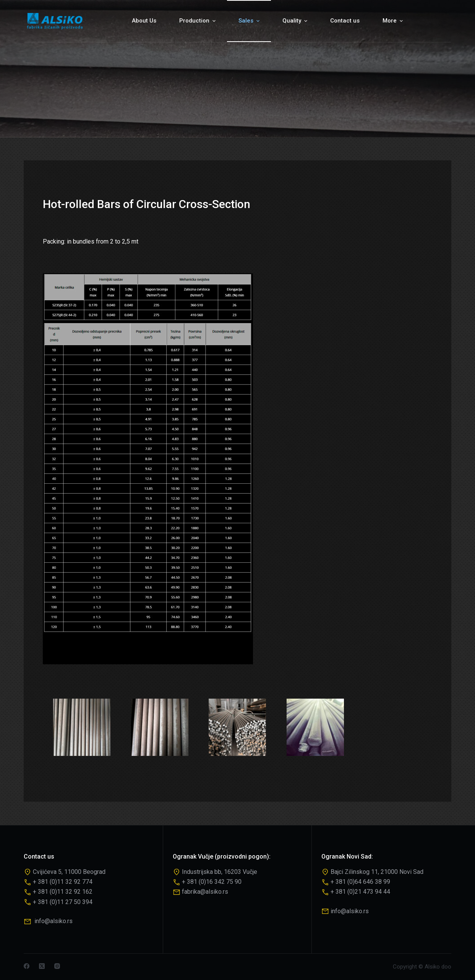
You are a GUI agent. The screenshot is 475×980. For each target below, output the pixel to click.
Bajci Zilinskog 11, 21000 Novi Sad (377, 872)
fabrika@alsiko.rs (205, 892)
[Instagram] (57, 966)
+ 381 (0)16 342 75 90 (212, 882)
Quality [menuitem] (296, 21)
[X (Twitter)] (42, 966)
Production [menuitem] (198, 21)
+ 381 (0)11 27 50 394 (63, 902)
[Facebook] (27, 966)
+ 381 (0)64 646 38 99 (360, 882)
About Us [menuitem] (144, 21)
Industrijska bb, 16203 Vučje (220, 872)
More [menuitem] (394, 21)
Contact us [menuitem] (345, 21)
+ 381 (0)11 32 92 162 (63, 892)
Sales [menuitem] (250, 21)
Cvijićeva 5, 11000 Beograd (69, 872)
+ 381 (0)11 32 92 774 (63, 882)
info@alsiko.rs (53, 921)
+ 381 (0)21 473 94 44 (360, 892)
